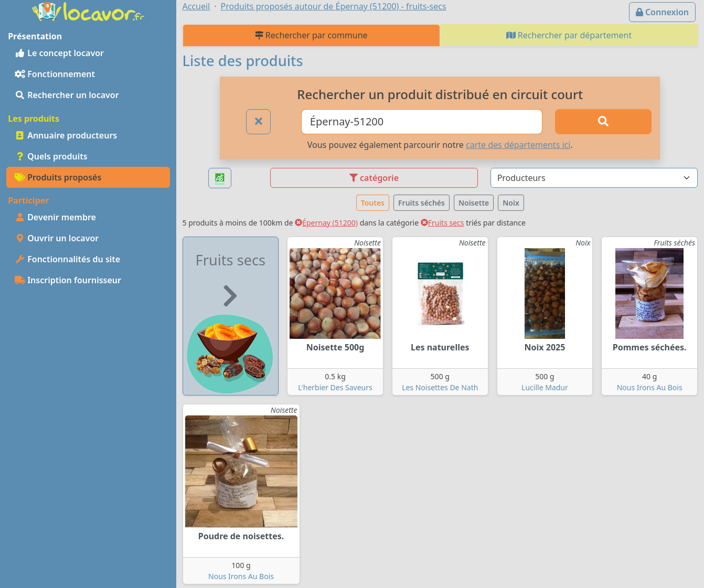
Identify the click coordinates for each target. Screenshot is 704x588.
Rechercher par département (569, 35)
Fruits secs (442, 223)
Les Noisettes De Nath (440, 387)
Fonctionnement (55, 74)
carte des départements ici (518, 145)
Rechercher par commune (311, 35)
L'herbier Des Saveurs (335, 387)
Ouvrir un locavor (57, 238)
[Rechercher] (603, 122)
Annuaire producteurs (66, 135)
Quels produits (51, 156)
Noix (511, 203)
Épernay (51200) (326, 223)
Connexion (662, 12)
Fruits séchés (422, 203)
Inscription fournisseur (68, 280)
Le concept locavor (59, 53)
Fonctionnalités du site (67, 259)
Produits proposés (58, 177)
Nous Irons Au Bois (650, 387)
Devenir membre (55, 217)
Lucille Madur (545, 387)
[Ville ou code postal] (422, 122)
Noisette (474, 203)
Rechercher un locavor (67, 95)
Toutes (373, 203)
